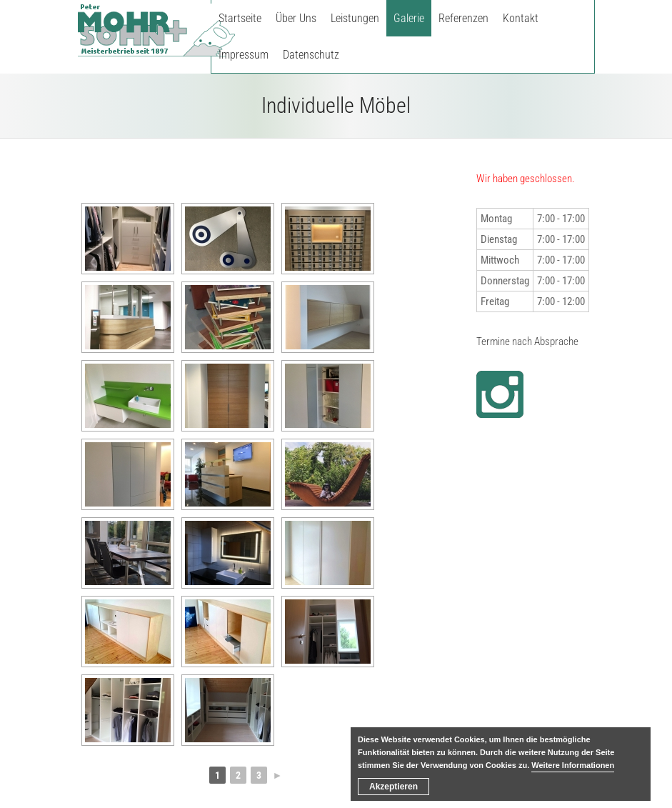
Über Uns (296, 18)
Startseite (240, 18)
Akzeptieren (393, 787)
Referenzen (463, 18)
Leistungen (355, 18)
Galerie (409, 18)
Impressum (244, 55)
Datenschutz (311, 55)
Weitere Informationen (573, 765)
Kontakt (521, 18)
